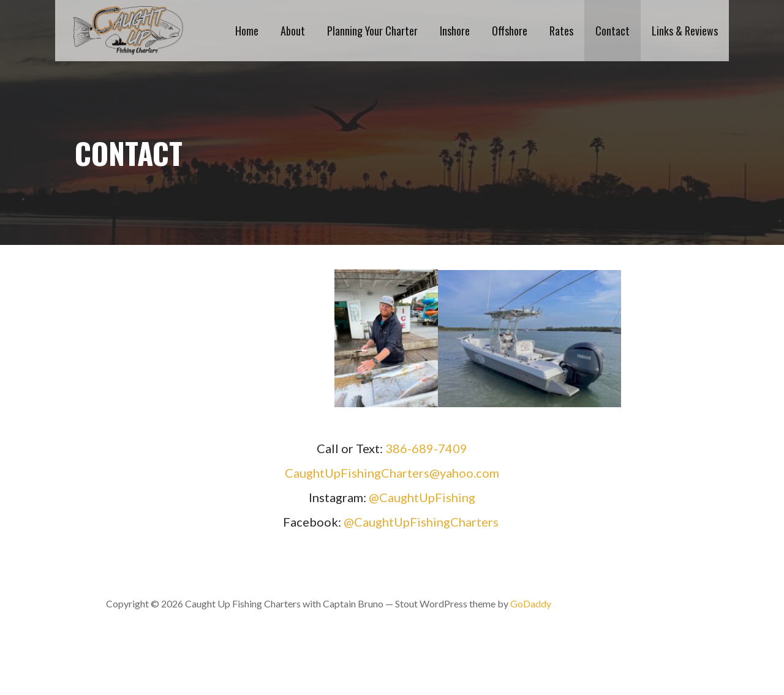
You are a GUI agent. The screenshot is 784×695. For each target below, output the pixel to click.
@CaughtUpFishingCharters (421, 522)
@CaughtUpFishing (422, 497)
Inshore (455, 31)
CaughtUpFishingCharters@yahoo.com (392, 473)
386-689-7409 (426, 448)
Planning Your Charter (372, 31)
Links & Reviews (685, 31)
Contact (612, 31)
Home (247, 31)
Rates (561, 31)
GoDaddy (531, 603)
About (293, 31)
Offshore (510, 31)
